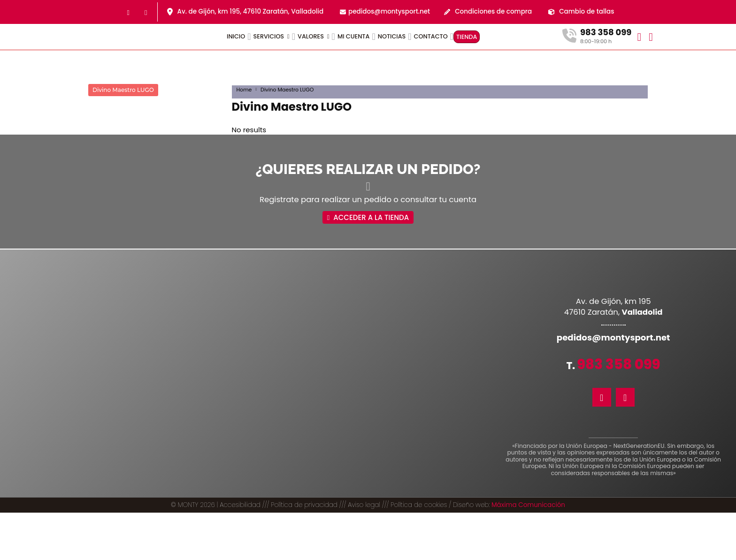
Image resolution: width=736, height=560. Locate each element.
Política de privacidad (304, 552)
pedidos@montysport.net (389, 11)
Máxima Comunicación (528, 552)
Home (244, 90)
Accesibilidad (240, 552)
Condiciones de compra (493, 11)
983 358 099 (618, 353)
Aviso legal (364, 552)
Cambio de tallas (586, 11)
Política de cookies (419, 552)
